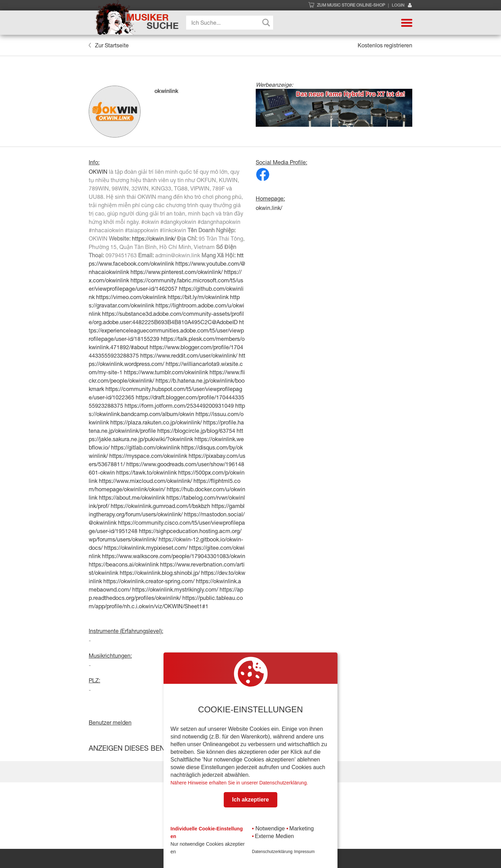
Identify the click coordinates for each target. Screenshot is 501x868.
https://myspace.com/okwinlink (148, 456)
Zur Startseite (109, 45)
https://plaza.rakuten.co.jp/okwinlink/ (156, 422)
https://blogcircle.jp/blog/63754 (196, 431)
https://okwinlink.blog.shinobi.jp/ (160, 573)
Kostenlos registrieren (385, 45)
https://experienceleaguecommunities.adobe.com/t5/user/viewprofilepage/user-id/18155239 (166, 330)
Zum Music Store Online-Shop (351, 5)
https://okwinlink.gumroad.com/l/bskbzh (160, 506)
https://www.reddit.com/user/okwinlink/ (189, 355)
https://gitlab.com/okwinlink (145, 447)
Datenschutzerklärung (272, 852)
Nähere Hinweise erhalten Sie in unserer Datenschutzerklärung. (239, 783)
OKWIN (98, 172)
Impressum (304, 852)
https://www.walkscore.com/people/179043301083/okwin (174, 556)
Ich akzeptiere (250, 800)
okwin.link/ (269, 208)
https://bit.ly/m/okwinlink (198, 297)
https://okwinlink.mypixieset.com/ (146, 548)
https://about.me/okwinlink (132, 498)
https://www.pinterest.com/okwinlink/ (177, 272)
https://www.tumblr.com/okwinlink (166, 372)
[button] (407, 23)
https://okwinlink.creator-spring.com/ (149, 581)
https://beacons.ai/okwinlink (124, 564)
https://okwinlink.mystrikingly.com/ (175, 589)
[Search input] (231, 23)
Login (402, 5)
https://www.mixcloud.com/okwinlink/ (145, 481)
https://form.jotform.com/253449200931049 (179, 406)
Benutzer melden (110, 722)
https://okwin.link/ (154, 238)
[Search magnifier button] (266, 23)
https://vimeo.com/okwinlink (131, 297)
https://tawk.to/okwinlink (146, 472)
